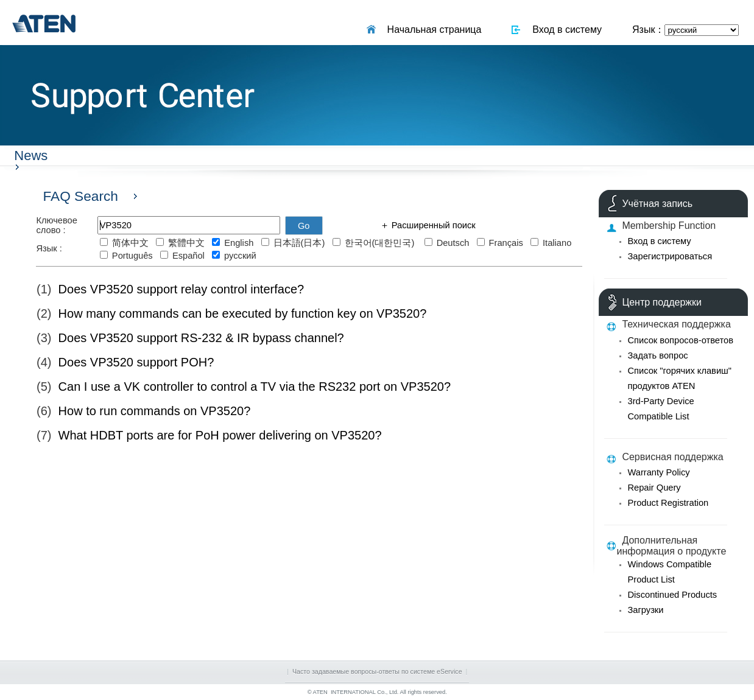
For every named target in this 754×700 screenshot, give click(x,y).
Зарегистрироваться (670, 256)
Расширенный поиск (432, 225)
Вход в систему (564, 30)
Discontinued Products (672, 595)
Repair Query (654, 488)
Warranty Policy (658, 472)
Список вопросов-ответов (680, 340)
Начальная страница (432, 30)
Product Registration (668, 503)
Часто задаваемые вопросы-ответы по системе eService (377, 671)
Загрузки (645, 610)
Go (304, 226)
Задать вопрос (657, 355)
